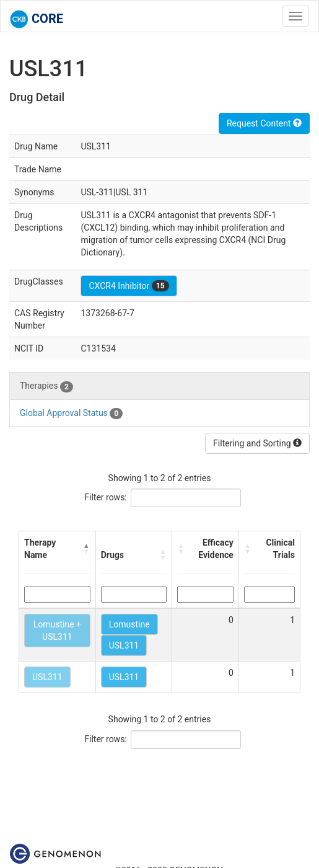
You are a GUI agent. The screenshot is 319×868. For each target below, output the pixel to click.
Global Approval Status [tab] (71, 414)
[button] (87, 549)
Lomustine (129, 624)
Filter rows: (106, 497)
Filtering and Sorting (257, 443)
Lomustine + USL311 (57, 631)
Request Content (264, 123)
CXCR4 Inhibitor (129, 286)
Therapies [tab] (46, 386)
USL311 (124, 645)
